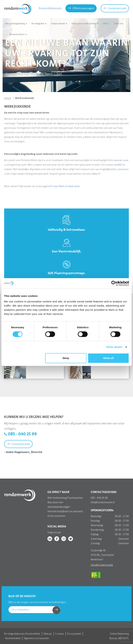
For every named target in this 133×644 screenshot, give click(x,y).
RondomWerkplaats (50, 8)
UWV (106, 23)
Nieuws (13, 34)
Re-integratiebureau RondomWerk (22, 634)
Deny (66, 358)
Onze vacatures (56, 516)
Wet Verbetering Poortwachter (65, 498)
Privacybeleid (74, 634)
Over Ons (119, 23)
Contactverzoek (115, 8)
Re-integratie (39, 23)
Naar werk (74, 186)
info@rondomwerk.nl (103, 502)
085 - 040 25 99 (21, 434)
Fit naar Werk (57, 186)
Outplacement (59, 23)
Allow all (108, 358)
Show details (114, 347)
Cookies (59, 634)
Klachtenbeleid (13, 638)
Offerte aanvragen (81, 8)
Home (8, 98)
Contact (22, 34)
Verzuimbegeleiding (16, 23)
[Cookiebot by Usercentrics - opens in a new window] (114, 283)
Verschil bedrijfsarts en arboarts (65, 511)
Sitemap (48, 634)
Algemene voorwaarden (36, 638)
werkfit (118, 165)
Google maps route (102, 565)
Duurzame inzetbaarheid (85, 23)
